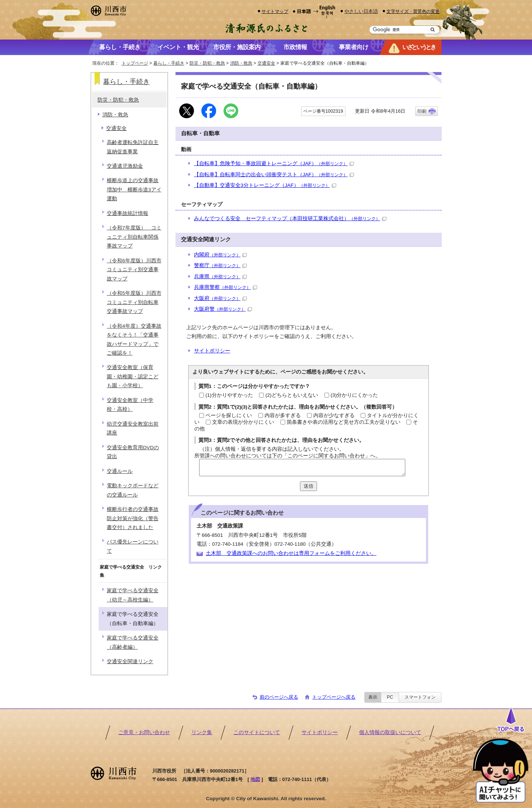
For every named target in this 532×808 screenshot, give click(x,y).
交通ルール (120, 471)
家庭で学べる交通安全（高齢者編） (133, 642)
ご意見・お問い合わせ (144, 732)
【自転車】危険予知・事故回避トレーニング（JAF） (274, 163)
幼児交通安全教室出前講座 (133, 428)
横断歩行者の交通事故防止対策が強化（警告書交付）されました (133, 518)
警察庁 (220, 265)
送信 (308, 486)
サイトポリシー (212, 351)
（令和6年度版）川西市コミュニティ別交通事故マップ (134, 270)
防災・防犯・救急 (207, 63)
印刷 (422, 111)
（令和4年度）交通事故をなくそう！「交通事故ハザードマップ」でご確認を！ (134, 340)
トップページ (135, 63)
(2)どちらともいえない (292, 395)
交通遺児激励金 (125, 166)
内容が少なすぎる (334, 415)
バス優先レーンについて (133, 546)
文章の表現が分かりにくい (243, 422)
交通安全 (266, 63)
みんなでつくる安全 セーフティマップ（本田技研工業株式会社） (290, 219)
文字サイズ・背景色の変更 (413, 11)
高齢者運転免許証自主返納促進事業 (133, 147)
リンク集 (202, 732)
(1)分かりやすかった (229, 395)
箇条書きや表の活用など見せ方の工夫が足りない (344, 422)
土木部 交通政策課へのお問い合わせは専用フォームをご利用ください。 (291, 553)
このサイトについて (257, 732)
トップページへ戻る (334, 697)
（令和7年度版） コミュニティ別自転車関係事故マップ (134, 237)
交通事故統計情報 (127, 213)
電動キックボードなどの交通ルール (133, 490)
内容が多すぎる (283, 415)
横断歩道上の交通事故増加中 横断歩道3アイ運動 (134, 190)
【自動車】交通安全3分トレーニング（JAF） (265, 185)
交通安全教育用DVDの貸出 (133, 452)
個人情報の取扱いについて (390, 732)
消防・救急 (241, 63)
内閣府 (220, 255)
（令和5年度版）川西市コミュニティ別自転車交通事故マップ (134, 302)
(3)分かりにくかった (354, 395)
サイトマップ (275, 11)
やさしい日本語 (361, 11)
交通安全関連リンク (130, 662)
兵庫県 (220, 277)
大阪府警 (223, 309)
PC (390, 697)
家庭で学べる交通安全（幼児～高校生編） (133, 595)
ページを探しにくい (229, 415)
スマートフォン (420, 697)
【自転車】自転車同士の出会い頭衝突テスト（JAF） (274, 175)
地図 (255, 779)
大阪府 (220, 298)
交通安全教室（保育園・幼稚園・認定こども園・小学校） (133, 376)
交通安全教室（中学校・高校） (130, 405)
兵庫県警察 (226, 287)
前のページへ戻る (279, 697)
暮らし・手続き (169, 63)
